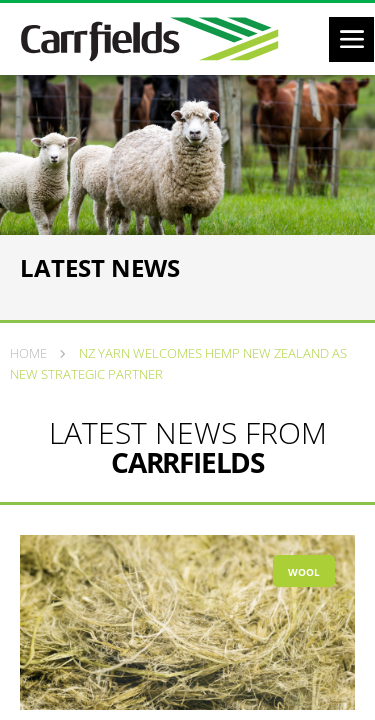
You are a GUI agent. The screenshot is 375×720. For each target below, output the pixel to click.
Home (28, 353)
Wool (304, 572)
